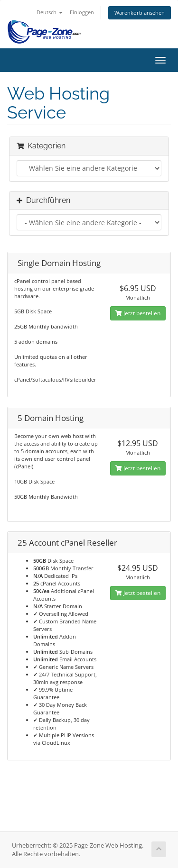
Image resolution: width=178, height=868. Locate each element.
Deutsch (50, 12)
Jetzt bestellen (138, 313)
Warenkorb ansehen (140, 13)
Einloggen (82, 12)
